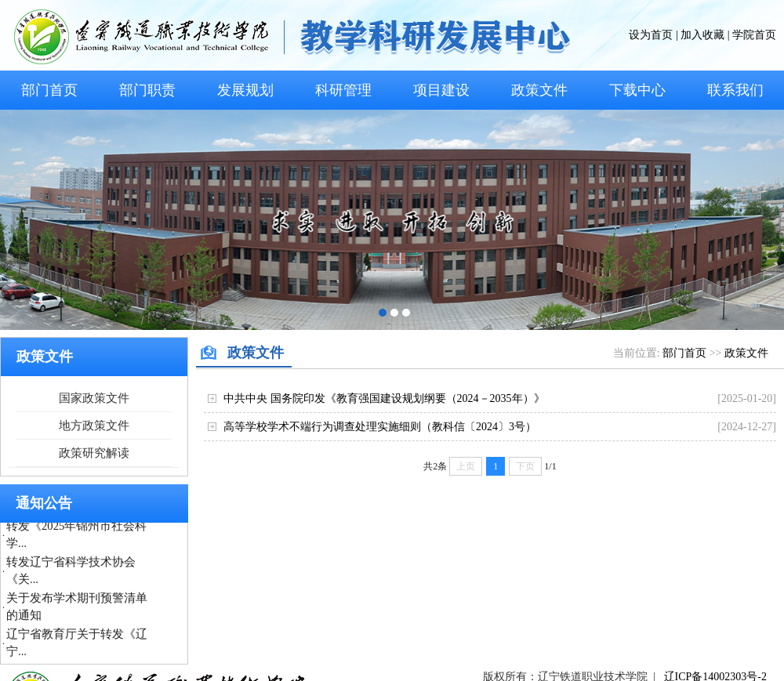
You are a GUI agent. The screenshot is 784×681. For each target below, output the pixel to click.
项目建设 (441, 90)
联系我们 (735, 90)
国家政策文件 (94, 398)
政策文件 (539, 90)
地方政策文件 (94, 426)
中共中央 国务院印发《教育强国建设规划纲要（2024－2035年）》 (384, 398)
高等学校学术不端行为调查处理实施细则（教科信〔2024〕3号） (380, 427)
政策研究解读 (94, 453)
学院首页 (754, 35)
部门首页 (49, 90)
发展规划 (245, 90)
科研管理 (343, 90)
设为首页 (651, 35)
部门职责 (147, 90)
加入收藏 (702, 35)
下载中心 (637, 90)
